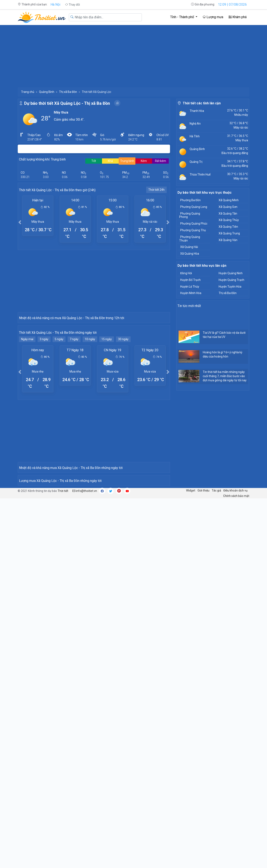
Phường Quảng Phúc (194, 224)
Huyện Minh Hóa (191, 293)
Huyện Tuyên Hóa (230, 287)
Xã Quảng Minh (229, 200)
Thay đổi (72, 5)
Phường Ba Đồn (190, 200)
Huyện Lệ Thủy (190, 287)
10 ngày (90, 414)
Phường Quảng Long (194, 207)
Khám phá (238, 17)
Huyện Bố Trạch (190, 280)
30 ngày (123, 414)
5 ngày (59, 414)
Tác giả (216, 715)
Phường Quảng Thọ (193, 230)
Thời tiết (63, 716)
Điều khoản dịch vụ (236, 715)
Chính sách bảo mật (236, 721)
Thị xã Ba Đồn (68, 92)
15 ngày (107, 414)
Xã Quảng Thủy (229, 220)
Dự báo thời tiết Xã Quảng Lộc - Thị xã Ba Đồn (67, 103)
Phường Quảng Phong (190, 215)
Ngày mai (27, 414)
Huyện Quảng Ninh (231, 273)
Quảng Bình (47, 92)
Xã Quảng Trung (229, 233)
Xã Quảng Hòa (190, 254)
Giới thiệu (203, 715)
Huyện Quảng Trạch (231, 280)
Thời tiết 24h (156, 190)
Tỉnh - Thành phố (183, 17)
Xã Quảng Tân (228, 214)
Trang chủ (28, 92)
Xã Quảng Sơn (228, 207)
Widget (191, 715)
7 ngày (74, 414)
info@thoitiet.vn (85, 716)
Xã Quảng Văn (228, 240)
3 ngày (44, 414)
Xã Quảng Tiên (228, 227)
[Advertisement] (133, 56)
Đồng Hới (186, 273)
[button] (20, 222)
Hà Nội (55, 4)
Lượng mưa (213, 17)
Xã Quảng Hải (189, 247)
